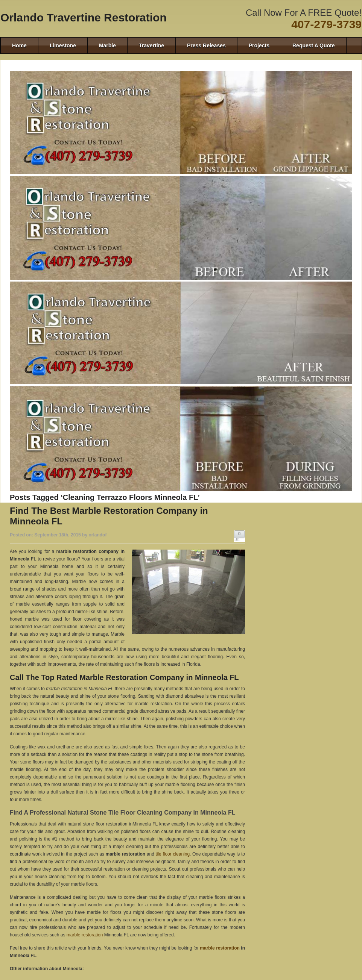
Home (19, 45)
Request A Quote (314, 45)
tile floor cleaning (173, 854)
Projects (259, 45)
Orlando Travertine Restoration (84, 17)
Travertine (151, 45)
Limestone (63, 45)
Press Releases (206, 45)
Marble (107, 45)
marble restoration (85, 935)
